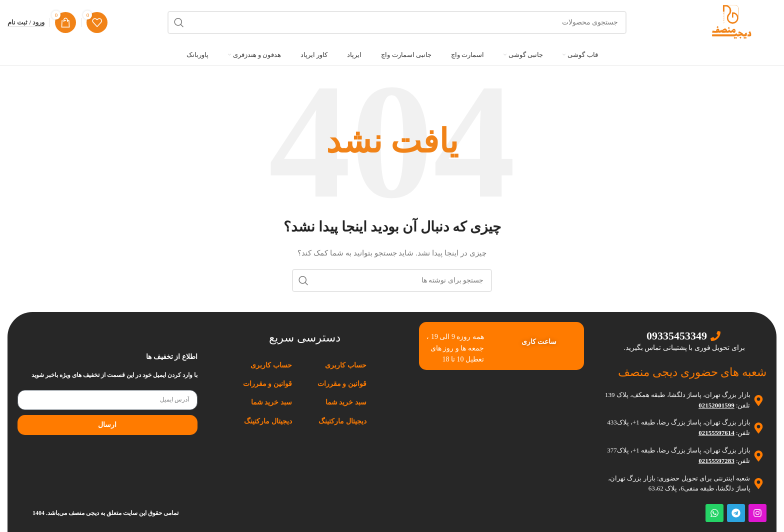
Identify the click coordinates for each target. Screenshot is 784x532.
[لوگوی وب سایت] (731, 22)
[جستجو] (397, 22)
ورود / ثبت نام (26, 22)
